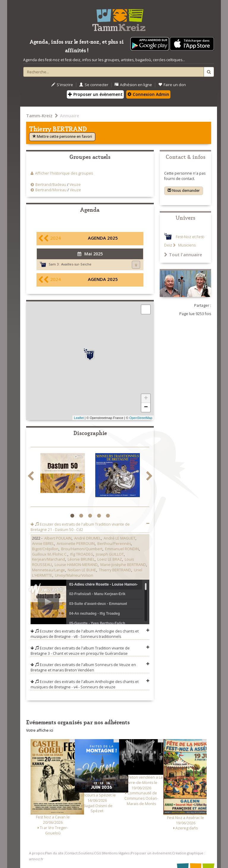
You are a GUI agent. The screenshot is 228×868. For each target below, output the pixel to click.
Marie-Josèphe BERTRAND (123, 565)
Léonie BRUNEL (81, 559)
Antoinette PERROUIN (76, 544)
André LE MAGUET (119, 538)
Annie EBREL (43, 544)
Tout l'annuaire (183, 254)
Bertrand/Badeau (51, 185)
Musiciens (186, 245)
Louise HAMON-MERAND (76, 565)
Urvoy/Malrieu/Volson (74, 575)
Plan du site (54, 853)
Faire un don (172, 85)
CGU (98, 853)
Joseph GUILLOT (110, 554)
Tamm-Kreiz (39, 116)
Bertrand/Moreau (51, 190)
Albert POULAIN (58, 538)
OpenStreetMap (141, 418)
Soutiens (86, 853)
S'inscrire (62, 85)
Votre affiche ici (40, 730)
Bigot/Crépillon (45, 549)
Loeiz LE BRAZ (110, 559)
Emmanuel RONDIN (122, 549)
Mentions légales (116, 853)
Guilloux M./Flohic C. (50, 554)
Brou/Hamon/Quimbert (82, 549)
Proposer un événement (151, 853)
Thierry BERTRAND (115, 570)
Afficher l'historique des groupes (64, 173)
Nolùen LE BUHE (82, 570)
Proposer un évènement (95, 94)
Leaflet (79, 418)
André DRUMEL (88, 538)
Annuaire (70, 116)
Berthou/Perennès (114, 544)
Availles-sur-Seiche (76, 264)
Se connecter (94, 85)
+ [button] (146, 399)
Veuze (75, 185)
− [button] (146, 407)
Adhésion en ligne (133, 85)
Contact (71, 853)
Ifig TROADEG (82, 554)
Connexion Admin (148, 94)
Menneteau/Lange (49, 570)
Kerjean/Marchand (49, 559)
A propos (37, 853)
